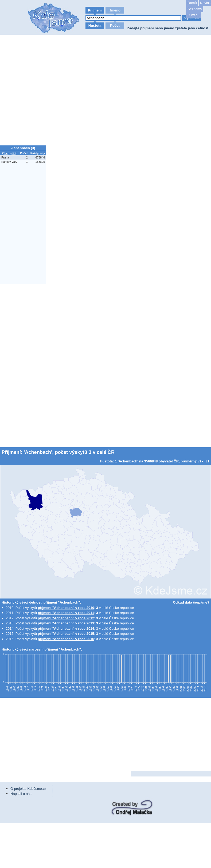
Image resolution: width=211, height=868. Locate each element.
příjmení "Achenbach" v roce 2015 (66, 634)
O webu (194, 15)
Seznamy (195, 9)
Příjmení (95, 10)
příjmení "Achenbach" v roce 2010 (66, 608)
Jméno (115, 10)
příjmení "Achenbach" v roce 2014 (66, 629)
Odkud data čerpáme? (191, 602)
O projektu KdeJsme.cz (28, 789)
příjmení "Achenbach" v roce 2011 (66, 613)
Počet (115, 25)
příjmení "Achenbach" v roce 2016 (66, 639)
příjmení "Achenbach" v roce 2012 (66, 618)
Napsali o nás (21, 794)
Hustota (95, 25)
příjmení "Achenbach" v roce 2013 (66, 623)
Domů (192, 3)
